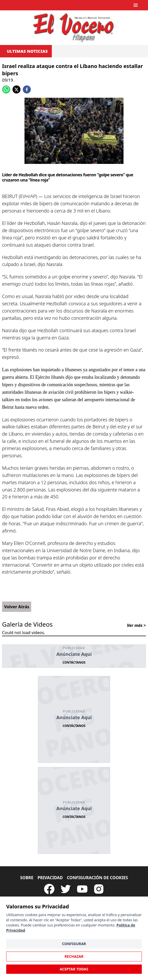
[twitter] (17, 89)
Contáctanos (74, 662)
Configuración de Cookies (97, 878)
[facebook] (27, 89)
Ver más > (136, 625)
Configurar (74, 944)
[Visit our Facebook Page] (49, 889)
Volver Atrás (17, 607)
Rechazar (74, 956)
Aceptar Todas (74, 969)
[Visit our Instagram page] (99, 889)
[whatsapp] (6, 89)
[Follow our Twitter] (66, 889)
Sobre (27, 878)
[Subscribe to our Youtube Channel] (82, 889)
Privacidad (50, 878)
